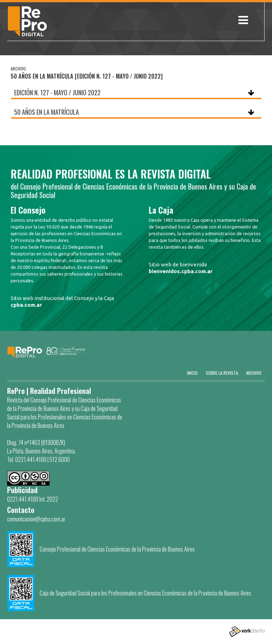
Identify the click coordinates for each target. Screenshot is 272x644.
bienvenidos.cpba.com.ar (181, 271)
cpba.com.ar (26, 305)
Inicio (192, 373)
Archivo (254, 373)
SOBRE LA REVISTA (222, 373)
